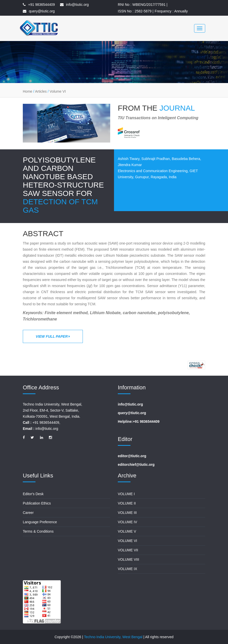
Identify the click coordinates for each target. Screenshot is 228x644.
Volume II (127, 503)
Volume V (127, 531)
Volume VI (58, 91)
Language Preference (40, 522)
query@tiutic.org (42, 11)
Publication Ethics (37, 503)
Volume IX (127, 569)
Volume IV (127, 522)
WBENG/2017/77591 (149, 5)
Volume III (127, 513)
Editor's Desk (33, 494)
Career (28, 513)
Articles (41, 91)
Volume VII (128, 550)
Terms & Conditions (38, 531)
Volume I (126, 494)
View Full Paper (53, 336)
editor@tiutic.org (132, 456)
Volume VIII (128, 559)
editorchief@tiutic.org (136, 465)
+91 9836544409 (42, 5)
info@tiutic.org (78, 5)
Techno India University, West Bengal (113, 637)
